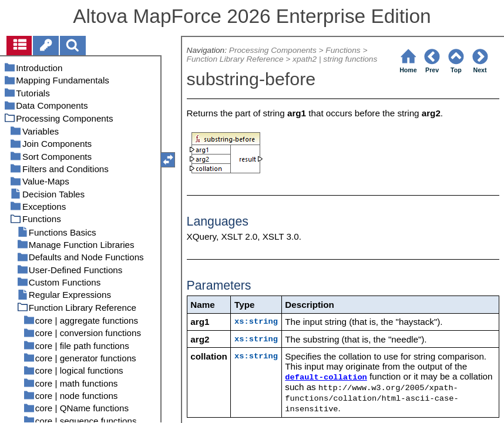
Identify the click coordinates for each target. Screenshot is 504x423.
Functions (343, 50)
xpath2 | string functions (335, 59)
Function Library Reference (235, 59)
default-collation (326, 377)
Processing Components (273, 50)
